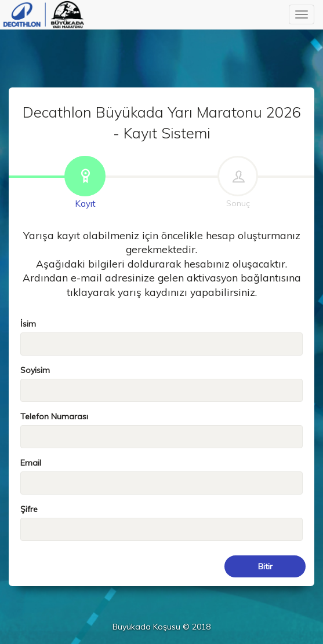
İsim (28, 324)
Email (31, 463)
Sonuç (238, 183)
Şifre (29, 509)
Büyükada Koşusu (44, 14)
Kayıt (85, 183)
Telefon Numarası (54, 416)
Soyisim (35, 370)
